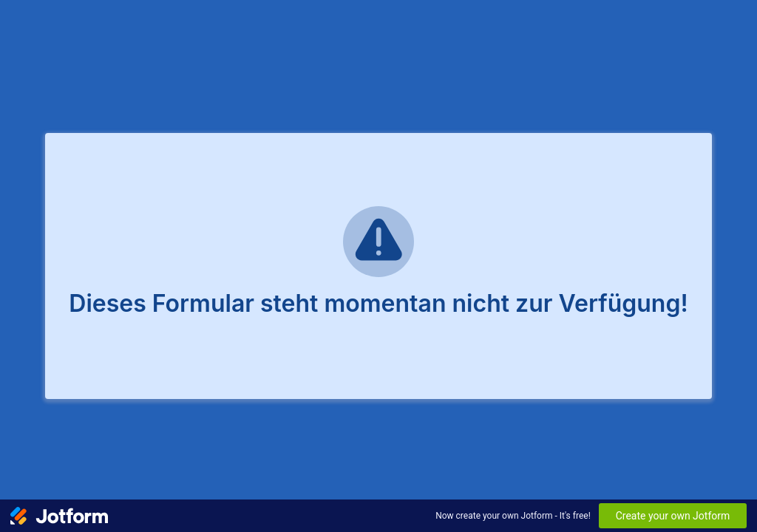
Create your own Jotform (673, 516)
